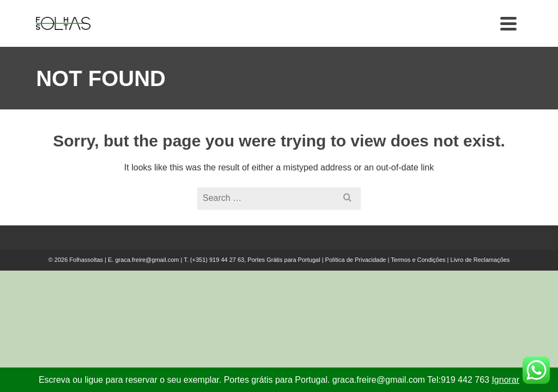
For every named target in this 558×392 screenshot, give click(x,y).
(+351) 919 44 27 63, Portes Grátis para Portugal (256, 260)
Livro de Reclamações (480, 260)
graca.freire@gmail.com (147, 260)
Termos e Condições (418, 260)
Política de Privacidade (356, 260)
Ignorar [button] (505, 380)
